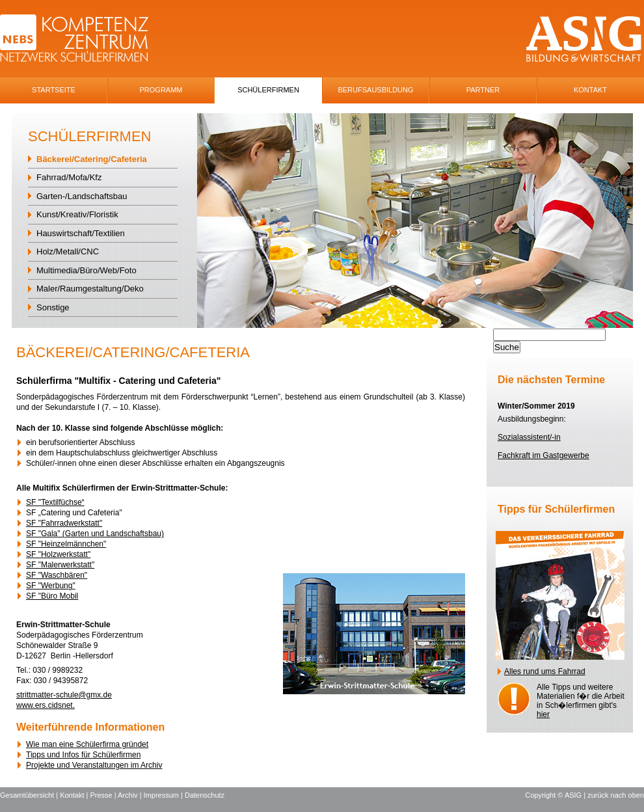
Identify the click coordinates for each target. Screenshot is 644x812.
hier (543, 714)
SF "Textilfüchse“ (55, 502)
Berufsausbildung (375, 90)
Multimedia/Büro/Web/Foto (87, 270)
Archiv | (131, 795)
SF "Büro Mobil (52, 596)
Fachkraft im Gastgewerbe (543, 455)
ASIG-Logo (584, 39)
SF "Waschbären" (57, 575)
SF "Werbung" (51, 586)
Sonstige (53, 307)
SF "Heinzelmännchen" (66, 544)
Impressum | (164, 795)
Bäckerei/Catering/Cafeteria (92, 159)
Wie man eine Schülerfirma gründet (87, 744)
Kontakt (590, 90)
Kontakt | (75, 795)
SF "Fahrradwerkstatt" (64, 523)
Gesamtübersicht (27, 795)
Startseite (54, 90)
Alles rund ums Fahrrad (545, 671)
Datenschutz (205, 795)
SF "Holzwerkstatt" (58, 554)
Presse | (104, 795)
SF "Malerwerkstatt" (60, 565)
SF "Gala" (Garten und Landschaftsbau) (95, 534)
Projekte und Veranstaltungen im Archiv (94, 765)
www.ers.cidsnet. (46, 705)
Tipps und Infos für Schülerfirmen (83, 755)
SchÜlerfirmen (268, 90)
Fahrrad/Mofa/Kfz (69, 177)
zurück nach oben (616, 795)
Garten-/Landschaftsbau (82, 196)
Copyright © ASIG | (556, 795)
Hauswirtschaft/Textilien (81, 233)
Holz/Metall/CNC (68, 251)
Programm (161, 90)
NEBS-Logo (82, 39)
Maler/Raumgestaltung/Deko (90, 289)
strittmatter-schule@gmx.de (64, 695)
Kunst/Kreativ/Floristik (77, 214)
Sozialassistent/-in (529, 437)
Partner (483, 90)
